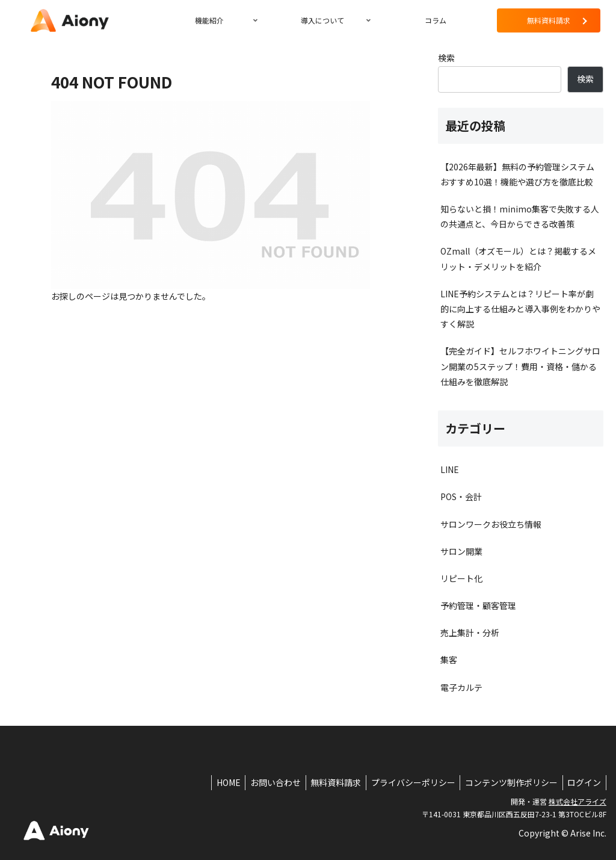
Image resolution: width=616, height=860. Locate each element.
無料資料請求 (326, 782)
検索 (446, 58)
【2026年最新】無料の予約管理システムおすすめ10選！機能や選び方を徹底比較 (517, 174)
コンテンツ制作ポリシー (507, 782)
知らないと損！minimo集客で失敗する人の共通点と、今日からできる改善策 (520, 216)
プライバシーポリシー (406, 782)
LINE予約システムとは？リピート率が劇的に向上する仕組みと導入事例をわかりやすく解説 (520, 309)
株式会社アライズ (577, 801)
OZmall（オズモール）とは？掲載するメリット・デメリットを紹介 (518, 258)
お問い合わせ (263, 782)
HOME (213, 782)
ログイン (583, 782)
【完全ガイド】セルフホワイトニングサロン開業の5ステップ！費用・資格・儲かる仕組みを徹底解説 (520, 366)
